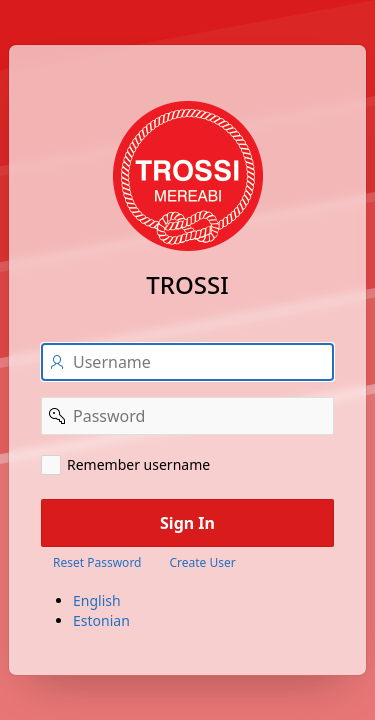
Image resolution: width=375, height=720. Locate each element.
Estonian (101, 620)
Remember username (138, 464)
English (97, 600)
